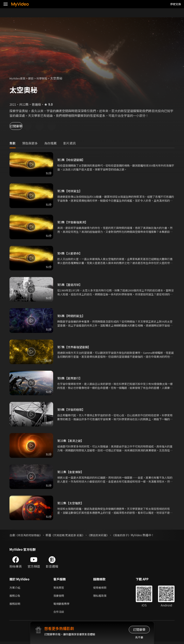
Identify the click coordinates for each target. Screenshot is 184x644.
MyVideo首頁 (19, 78)
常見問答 (60, 588)
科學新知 (46, 78)
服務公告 (16, 596)
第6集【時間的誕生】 (72, 316)
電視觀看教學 (63, 605)
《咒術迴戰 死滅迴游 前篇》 (71, 535)
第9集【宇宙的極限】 (72, 409)
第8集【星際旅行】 (70, 378)
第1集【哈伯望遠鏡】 (72, 160)
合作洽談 (60, 614)
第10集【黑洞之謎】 (71, 441)
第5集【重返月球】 (70, 285)
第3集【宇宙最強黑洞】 (74, 222)
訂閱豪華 (21, 126)
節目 (34, 78)
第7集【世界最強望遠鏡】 (75, 347)
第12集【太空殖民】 (71, 503)
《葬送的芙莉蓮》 (104, 535)
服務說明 (16, 605)
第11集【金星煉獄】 (71, 472)
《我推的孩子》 (128, 535)
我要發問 (60, 596)
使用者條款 (103, 588)
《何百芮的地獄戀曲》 (30, 535)
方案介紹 (16, 588)
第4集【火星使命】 (70, 253)
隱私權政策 (103, 596)
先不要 (139, 637)
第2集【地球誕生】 (70, 191)
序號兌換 (176, 4)
